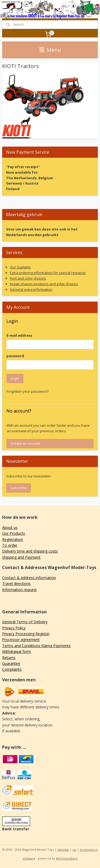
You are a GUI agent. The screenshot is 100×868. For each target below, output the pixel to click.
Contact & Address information (29, 578)
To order (10, 545)
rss (74, 850)
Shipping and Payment (21, 557)
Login (15, 378)
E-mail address (19, 335)
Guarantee (11, 663)
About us (10, 527)
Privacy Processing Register (26, 634)
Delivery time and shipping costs (30, 551)
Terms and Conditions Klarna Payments (36, 646)
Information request (19, 590)
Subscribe (19, 488)
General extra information (31, 289)
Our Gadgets (20, 267)
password (15, 356)
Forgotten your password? (28, 391)
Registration (13, 539)
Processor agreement (21, 640)
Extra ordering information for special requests (48, 273)
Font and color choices (28, 278)
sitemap (63, 850)
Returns (9, 658)
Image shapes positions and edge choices (44, 284)
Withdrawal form (17, 651)
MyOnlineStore (67, 858)
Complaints (12, 669)
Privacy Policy (14, 628)
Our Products (14, 533)
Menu (50, 50)
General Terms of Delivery (25, 622)
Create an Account (25, 443)
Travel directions (16, 583)
